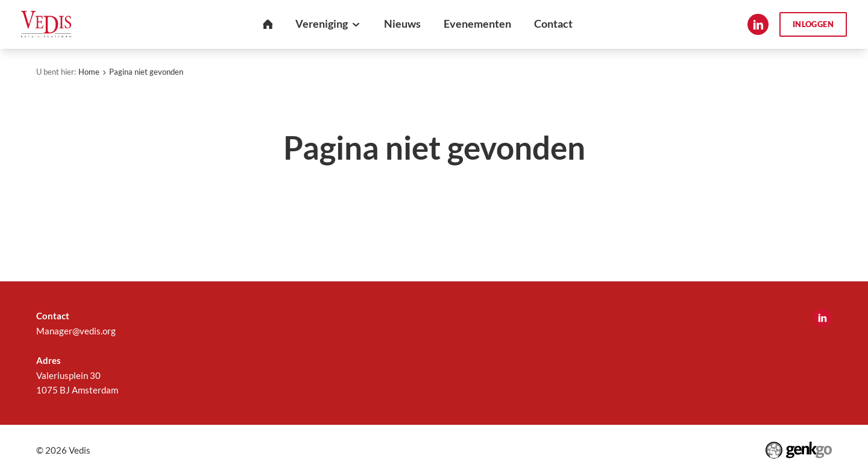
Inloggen (813, 24)
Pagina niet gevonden (146, 72)
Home (89, 72)
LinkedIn (758, 24)
